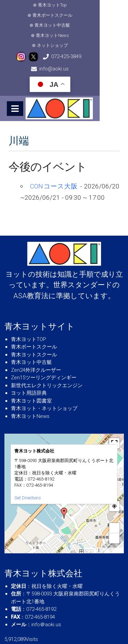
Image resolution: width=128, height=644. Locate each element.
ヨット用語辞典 (29, 363)
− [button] (114, 508)
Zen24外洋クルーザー (36, 340)
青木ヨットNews (90, 15)
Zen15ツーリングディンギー (44, 347)
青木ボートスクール (87, 5)
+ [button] (114, 497)
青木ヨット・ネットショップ (44, 378)
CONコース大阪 (54, 156)
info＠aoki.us (46, 594)
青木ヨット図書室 (31, 370)
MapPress (91, 520)
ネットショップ (66, 25)
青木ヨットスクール (34, 324)
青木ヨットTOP (29, 309)
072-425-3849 (58, 36)
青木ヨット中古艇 (44, 15)
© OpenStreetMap (111, 520)
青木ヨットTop (41, 5)
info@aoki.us (103, 36)
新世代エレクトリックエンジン (47, 355)
